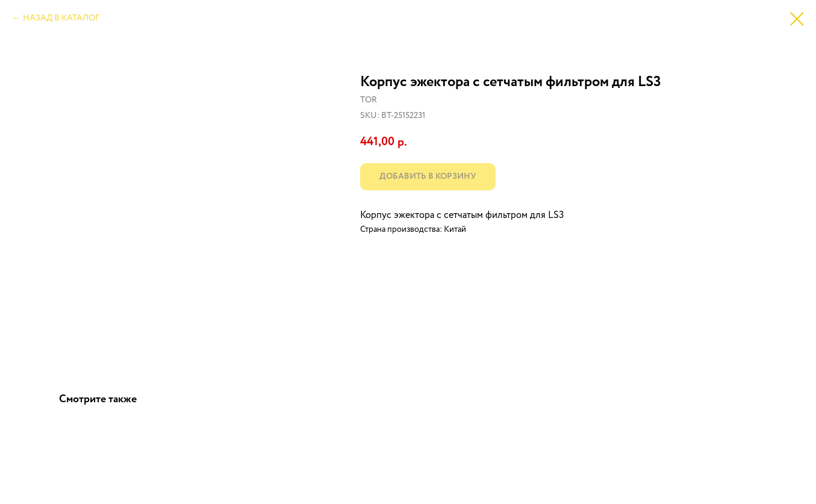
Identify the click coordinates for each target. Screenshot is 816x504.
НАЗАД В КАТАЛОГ (61, 18)
